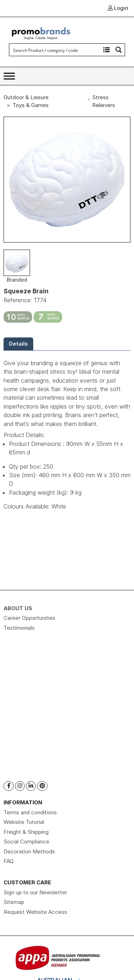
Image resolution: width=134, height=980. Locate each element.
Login (118, 8)
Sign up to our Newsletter (35, 892)
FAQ (9, 861)
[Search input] (55, 50)
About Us (18, 608)
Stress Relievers (104, 101)
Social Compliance (26, 841)
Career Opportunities (29, 618)
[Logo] (41, 33)
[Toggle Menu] (9, 76)
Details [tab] (18, 344)
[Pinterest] (42, 786)
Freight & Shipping (26, 832)
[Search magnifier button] (119, 50)
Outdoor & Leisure (26, 97)
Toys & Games (31, 105)
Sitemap (14, 902)
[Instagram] (20, 786)
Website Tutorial (24, 822)
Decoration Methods (29, 851)
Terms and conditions (30, 812)
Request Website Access (35, 912)
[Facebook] (9, 786)
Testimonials (19, 628)
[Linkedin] (31, 786)
